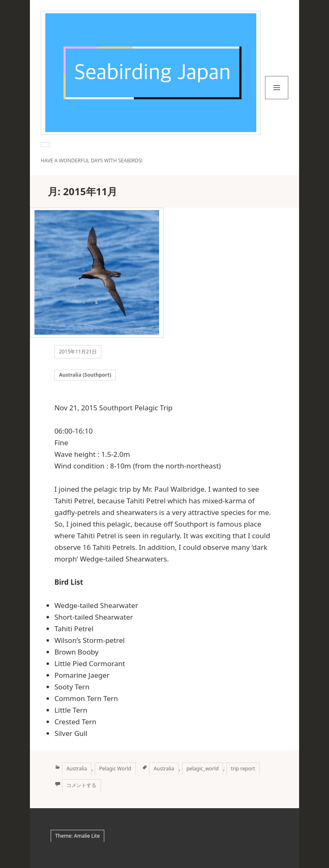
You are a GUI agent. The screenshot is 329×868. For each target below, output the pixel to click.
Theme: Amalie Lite (77, 836)
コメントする (81, 785)
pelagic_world (203, 769)
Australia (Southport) (85, 375)
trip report (243, 769)
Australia (77, 769)
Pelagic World (115, 769)
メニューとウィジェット (277, 99)
